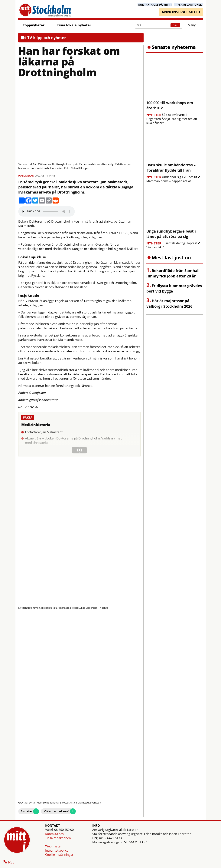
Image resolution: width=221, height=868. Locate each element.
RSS (9, 862)
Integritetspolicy (57, 850)
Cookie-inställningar (59, 855)
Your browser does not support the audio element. (47, 211)
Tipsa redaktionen (58, 838)
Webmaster (54, 846)
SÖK (175, 25)
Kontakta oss (54, 834)
